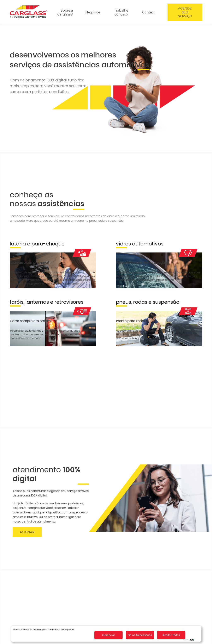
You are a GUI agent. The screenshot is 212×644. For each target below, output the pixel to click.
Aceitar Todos (171, 635)
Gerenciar (109, 635)
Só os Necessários (140, 635)
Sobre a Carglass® (65, 12)
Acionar (27, 532)
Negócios (93, 12)
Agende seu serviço (185, 12)
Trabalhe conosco (121, 12)
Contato (149, 12)
